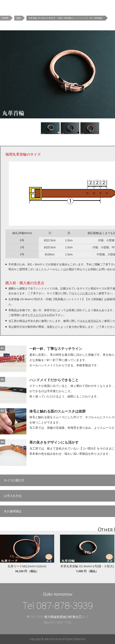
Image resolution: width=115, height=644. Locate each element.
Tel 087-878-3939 (57, 606)
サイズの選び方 (84, 293)
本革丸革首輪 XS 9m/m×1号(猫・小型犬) (87, 566)
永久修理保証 (91, 321)
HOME (5, 18)
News (56, 6)
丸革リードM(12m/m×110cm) (27, 566)
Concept (88, 6)
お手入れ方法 (36, 315)
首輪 (18, 18)
